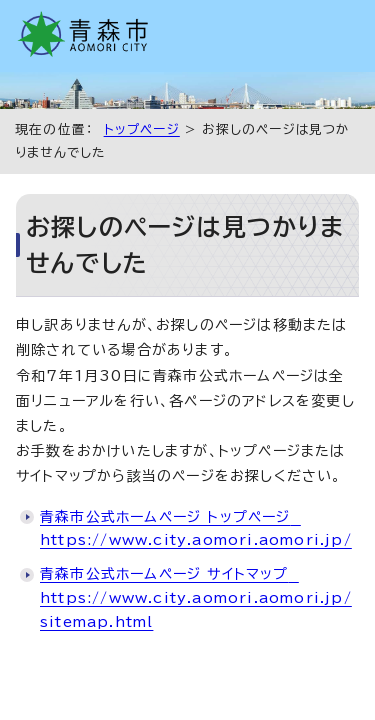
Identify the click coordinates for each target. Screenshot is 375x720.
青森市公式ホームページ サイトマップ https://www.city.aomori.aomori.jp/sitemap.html (196, 598)
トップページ (142, 129)
